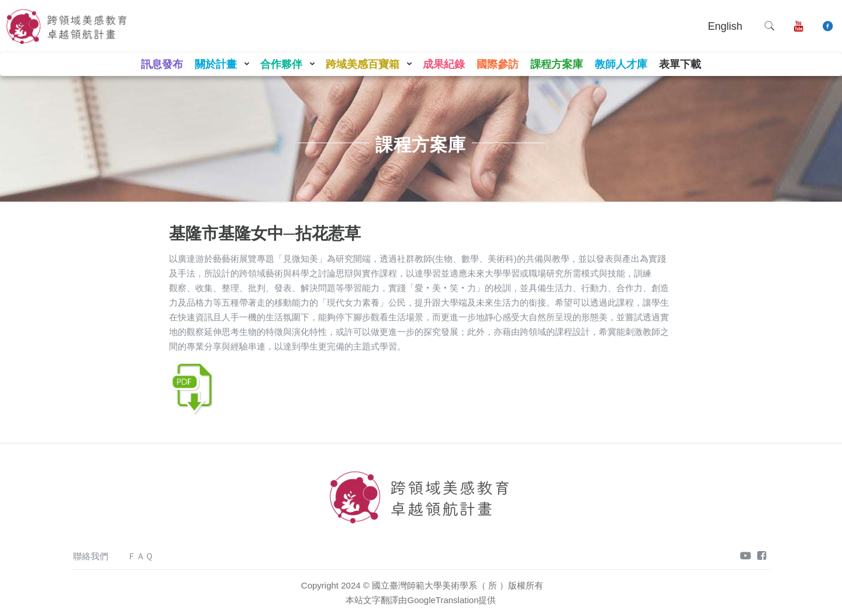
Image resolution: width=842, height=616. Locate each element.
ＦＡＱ (140, 556)
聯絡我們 (91, 556)
